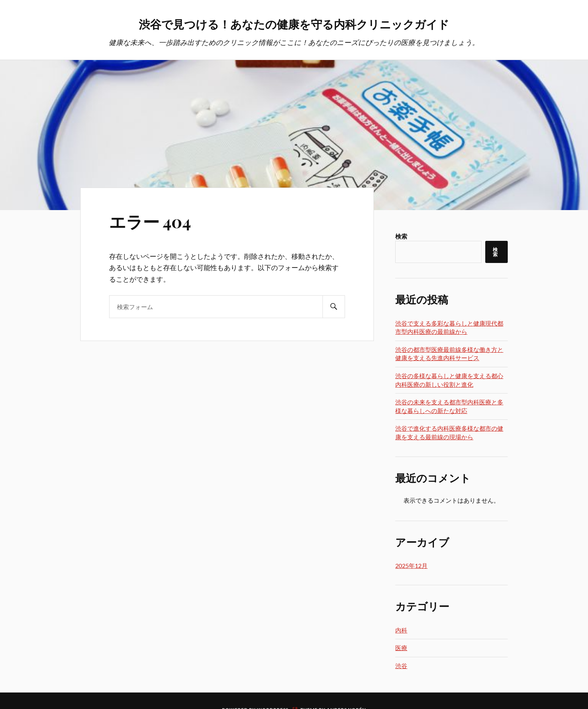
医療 (401, 648)
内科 (401, 631)
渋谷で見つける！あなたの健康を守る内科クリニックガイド (294, 23)
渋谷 (401, 666)
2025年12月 (411, 566)
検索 (401, 237)
